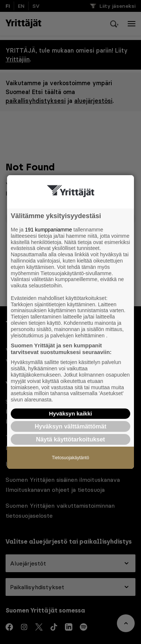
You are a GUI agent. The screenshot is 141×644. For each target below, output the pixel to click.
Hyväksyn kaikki (70, 413)
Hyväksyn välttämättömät (71, 426)
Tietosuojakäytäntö (70, 458)
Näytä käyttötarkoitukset (70, 439)
